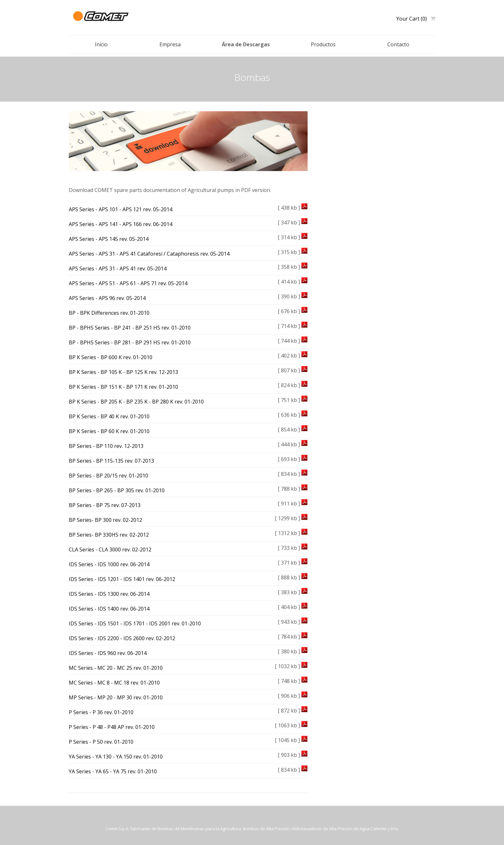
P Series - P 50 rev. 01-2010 (101, 742)
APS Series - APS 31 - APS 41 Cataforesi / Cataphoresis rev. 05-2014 (149, 254)
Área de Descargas (246, 44)
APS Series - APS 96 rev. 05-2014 (107, 298)
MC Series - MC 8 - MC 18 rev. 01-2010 (114, 683)
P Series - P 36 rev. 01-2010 (101, 712)
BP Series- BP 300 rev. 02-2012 (105, 520)
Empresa (170, 44)
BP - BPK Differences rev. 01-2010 (109, 313)
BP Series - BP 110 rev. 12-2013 (106, 446)
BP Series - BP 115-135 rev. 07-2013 (111, 461)
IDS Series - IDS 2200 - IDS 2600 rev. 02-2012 (122, 638)
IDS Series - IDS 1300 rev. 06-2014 (109, 594)
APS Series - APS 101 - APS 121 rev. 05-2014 (121, 209)
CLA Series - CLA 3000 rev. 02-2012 (110, 550)
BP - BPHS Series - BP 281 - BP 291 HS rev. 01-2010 (130, 342)
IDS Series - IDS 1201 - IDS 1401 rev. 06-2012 (122, 579)
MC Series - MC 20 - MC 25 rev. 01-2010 (116, 668)
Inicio (101, 44)
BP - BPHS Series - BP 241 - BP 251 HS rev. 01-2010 (130, 328)
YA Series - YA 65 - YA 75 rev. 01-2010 (113, 771)
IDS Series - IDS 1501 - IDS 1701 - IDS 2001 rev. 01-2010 (135, 623)
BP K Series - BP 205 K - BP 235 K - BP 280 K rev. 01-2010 (136, 402)
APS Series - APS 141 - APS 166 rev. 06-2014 (121, 224)
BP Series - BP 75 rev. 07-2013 (105, 505)
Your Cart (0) (412, 19)
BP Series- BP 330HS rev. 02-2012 (109, 535)
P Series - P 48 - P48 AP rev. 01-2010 (112, 727)
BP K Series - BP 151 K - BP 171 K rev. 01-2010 (123, 387)
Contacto (398, 44)
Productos (323, 44)
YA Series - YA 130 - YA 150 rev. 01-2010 (116, 757)
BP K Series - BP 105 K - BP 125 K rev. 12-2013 (123, 372)
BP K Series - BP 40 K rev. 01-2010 (109, 416)
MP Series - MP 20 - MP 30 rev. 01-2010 (116, 697)
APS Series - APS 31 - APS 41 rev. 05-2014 (118, 268)
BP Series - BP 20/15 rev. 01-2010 (108, 476)
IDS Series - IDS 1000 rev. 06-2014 (109, 564)
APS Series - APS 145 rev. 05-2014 (109, 239)
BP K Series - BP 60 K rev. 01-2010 (109, 431)
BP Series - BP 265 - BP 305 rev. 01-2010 (117, 490)
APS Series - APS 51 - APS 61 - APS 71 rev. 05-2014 (128, 283)
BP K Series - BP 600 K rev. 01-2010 (111, 357)
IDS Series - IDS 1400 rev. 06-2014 (109, 609)
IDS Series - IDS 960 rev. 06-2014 (108, 653)
